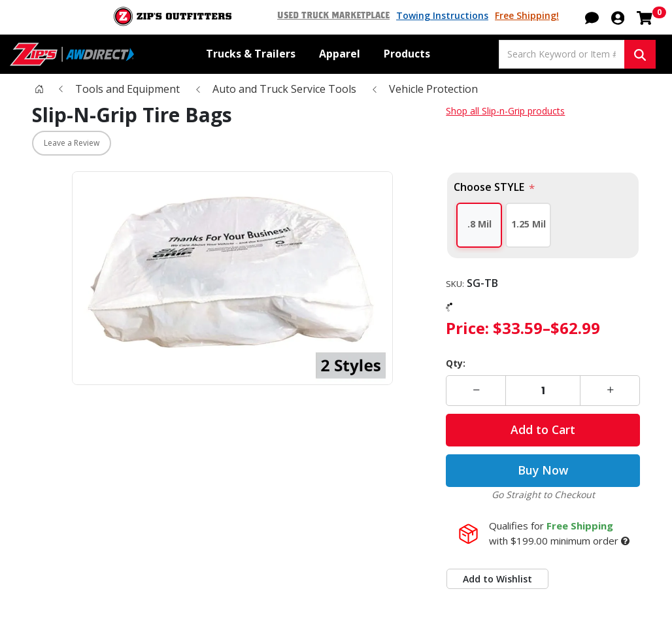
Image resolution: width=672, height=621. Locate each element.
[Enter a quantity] (543, 391)
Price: (468, 328)
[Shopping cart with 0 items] (645, 17)
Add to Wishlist (496, 579)
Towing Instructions (445, 16)
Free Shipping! (527, 16)
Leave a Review (72, 144)
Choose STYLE (491, 188)
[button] (592, 17)
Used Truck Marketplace (339, 16)
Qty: (455, 363)
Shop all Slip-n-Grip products (504, 112)
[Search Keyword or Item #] (562, 54)
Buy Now (543, 471)
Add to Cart (543, 430)
